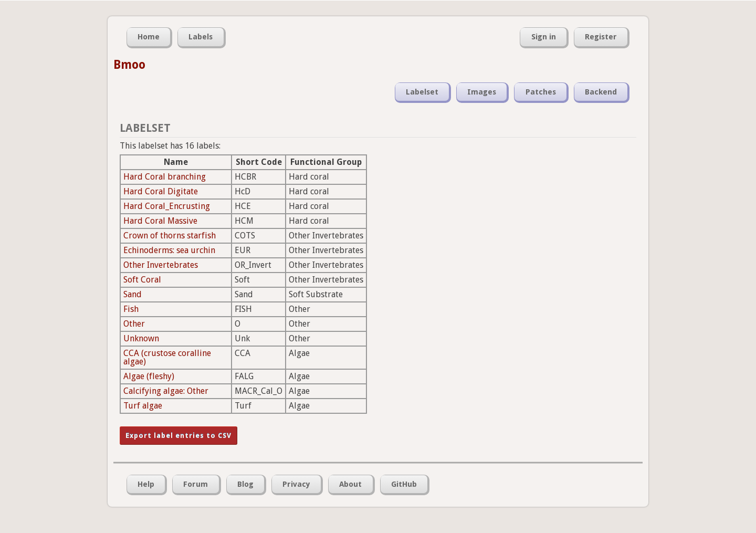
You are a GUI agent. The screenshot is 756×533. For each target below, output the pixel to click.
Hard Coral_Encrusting (167, 206)
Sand (133, 294)
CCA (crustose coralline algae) (167, 357)
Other (134, 324)
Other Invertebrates (161, 265)
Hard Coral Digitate (161, 191)
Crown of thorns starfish (170, 236)
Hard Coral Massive (160, 221)
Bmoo (129, 65)
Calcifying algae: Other (166, 391)
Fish (131, 309)
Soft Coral (142, 280)
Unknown (141, 338)
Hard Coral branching (165, 177)
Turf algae (143, 406)
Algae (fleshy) (149, 376)
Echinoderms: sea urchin (169, 250)
